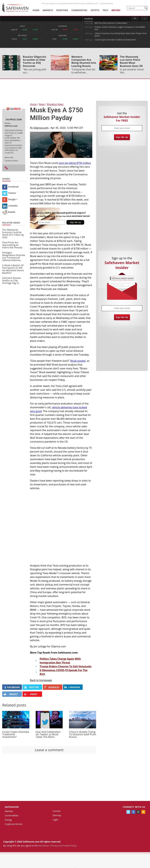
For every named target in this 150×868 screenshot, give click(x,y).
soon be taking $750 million (75, 163)
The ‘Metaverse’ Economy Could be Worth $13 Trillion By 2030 (13, 234)
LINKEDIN (72, 687)
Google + (10, 199)
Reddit (9, 212)
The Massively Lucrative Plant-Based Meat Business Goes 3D (131, 61)
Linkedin (10, 206)
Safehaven (12, 807)
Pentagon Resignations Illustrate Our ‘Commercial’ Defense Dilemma (14, 256)
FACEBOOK (12, 687)
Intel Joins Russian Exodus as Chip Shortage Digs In (12, 280)
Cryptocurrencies (14, 824)
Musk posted (78, 361)
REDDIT (11, 694)
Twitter (9, 193)
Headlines (89, 19)
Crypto (95, 10)
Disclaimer (44, 846)
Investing (62, 10)
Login (55, 820)
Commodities (79, 10)
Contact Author (11, 161)
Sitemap (57, 815)
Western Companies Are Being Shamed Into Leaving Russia (84, 61)
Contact (57, 811)
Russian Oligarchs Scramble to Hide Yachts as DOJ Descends (34, 61)
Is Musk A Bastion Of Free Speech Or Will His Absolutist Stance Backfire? (13, 269)
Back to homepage (41, 680)
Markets (48, 10)
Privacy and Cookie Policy (63, 846)
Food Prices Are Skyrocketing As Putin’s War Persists (12, 245)
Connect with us (134, 807)
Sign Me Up (122, 137)
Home (36, 10)
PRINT (31, 694)
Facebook (10, 187)
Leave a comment (49, 750)
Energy (8, 820)
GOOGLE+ (52, 687)
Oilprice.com (41, 128)
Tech (105, 10)
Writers (116, 10)
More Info (9, 157)
